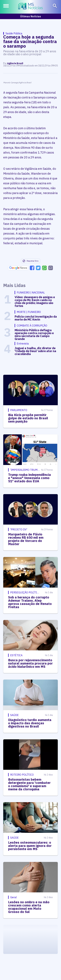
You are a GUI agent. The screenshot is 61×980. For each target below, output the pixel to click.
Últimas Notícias (31, 16)
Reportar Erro (30, 261)
